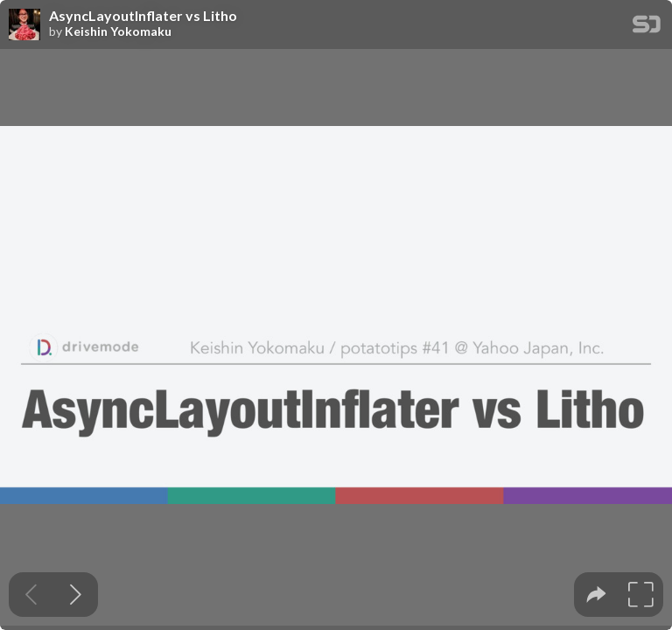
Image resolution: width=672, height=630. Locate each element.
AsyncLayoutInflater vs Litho (143, 16)
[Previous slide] (31, 595)
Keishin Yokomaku (118, 31)
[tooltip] (596, 595)
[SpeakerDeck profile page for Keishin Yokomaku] (24, 25)
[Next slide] (76, 595)
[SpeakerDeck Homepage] (647, 28)
